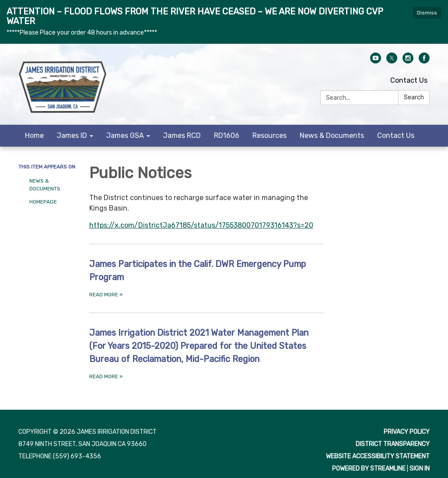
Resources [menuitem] (269, 135)
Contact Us (409, 80)
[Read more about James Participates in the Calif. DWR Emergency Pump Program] (206, 278)
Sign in (420, 469)
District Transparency (393, 444)
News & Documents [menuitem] (332, 135)
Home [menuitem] (34, 135)
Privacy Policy (407, 432)
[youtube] (376, 61)
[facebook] (424, 61)
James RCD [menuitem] (182, 135)
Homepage (43, 202)
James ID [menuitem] (72, 135)
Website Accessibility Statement (378, 456)
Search (414, 97)
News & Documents (45, 185)
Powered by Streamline (369, 469)
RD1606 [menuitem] (227, 135)
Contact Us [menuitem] (396, 135)
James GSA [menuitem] (125, 135)
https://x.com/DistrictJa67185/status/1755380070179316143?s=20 (201, 225)
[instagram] (408, 61)
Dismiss (427, 13)
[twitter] (392, 61)
